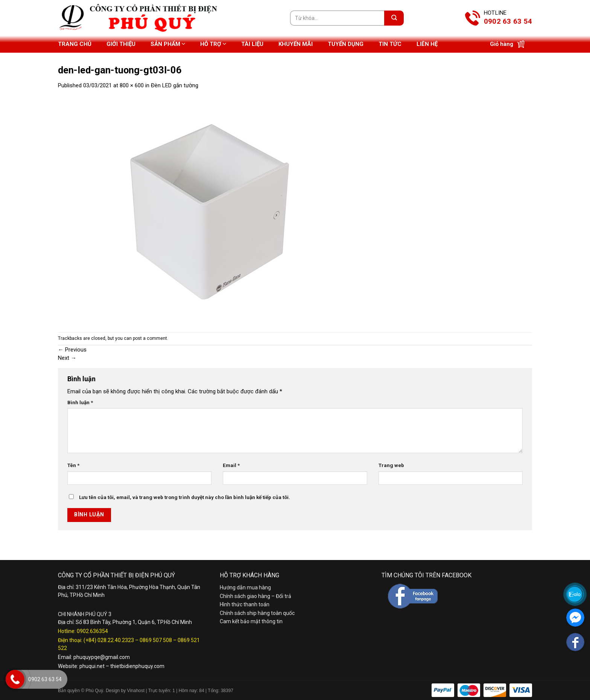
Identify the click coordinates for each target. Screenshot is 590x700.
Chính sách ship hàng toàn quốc (257, 613)
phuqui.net (92, 666)
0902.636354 (92, 631)
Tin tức (390, 44)
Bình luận (80, 402)
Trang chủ (75, 44)
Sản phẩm (168, 44)
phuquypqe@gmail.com (102, 657)
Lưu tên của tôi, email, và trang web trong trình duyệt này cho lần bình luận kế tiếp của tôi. (185, 497)
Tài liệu (252, 44)
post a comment (150, 338)
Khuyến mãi (296, 44)
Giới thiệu (121, 44)
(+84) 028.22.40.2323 (109, 640)
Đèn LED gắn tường (175, 85)
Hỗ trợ (213, 44)
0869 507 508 (156, 640)
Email (231, 465)
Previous (72, 350)
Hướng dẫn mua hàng (245, 587)
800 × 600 (132, 85)
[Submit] (394, 18)
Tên (73, 465)
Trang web (391, 465)
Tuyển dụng (346, 44)
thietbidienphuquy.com (137, 666)
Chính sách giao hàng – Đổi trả (255, 596)
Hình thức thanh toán (245, 604)
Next (67, 358)
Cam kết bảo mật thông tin (251, 621)
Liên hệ (427, 44)
